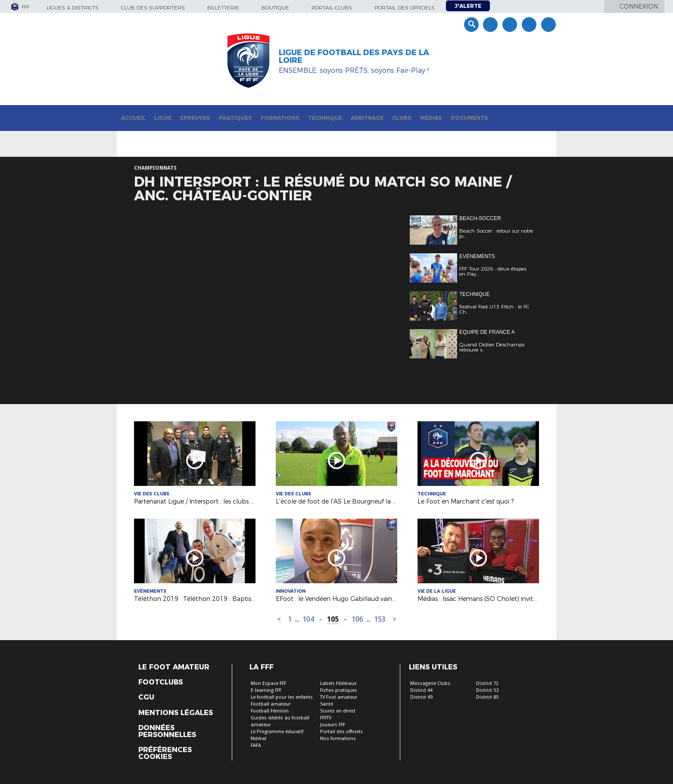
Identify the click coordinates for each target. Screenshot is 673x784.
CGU (146, 697)
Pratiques (235, 118)
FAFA (256, 745)
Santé (327, 704)
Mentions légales (176, 713)
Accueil (133, 118)
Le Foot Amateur (174, 667)
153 (380, 619)
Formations (280, 118)
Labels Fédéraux (338, 683)
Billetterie (223, 8)
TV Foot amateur (339, 697)
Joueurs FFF (333, 725)
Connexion (639, 6)
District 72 (487, 683)
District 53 (487, 690)
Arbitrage (367, 118)
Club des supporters (153, 8)
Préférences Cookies (165, 753)
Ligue (163, 118)
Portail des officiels (405, 8)
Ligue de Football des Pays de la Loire (354, 56)
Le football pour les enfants (282, 697)
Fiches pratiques (339, 690)
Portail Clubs (332, 8)
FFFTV (326, 718)
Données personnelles (167, 731)
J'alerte (468, 6)
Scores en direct (338, 711)
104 (308, 619)
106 (357, 619)
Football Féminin (270, 711)
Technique (325, 118)
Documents (469, 118)
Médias (431, 118)
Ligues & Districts (73, 8)
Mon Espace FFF (268, 683)
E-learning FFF (266, 690)
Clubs (402, 118)
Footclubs (160, 682)
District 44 (421, 690)
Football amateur (271, 704)
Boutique (275, 8)
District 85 (487, 697)
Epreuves (195, 118)
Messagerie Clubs (430, 683)
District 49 (421, 697)
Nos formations (338, 739)
